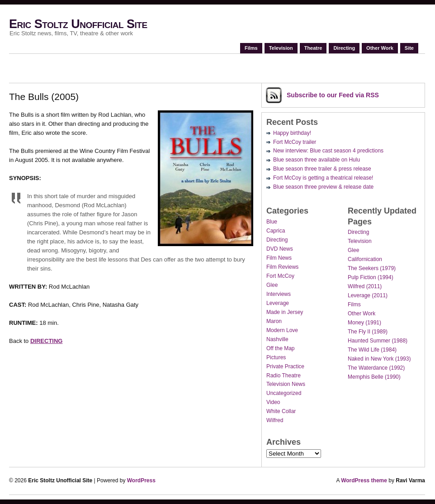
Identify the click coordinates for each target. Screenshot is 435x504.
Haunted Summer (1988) (378, 341)
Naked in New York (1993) (379, 359)
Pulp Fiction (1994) (371, 277)
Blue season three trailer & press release (322, 169)
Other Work (380, 48)
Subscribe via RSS (333, 95)
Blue (272, 222)
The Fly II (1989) (368, 332)
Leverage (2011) (368, 295)
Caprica (276, 231)
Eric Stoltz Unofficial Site (78, 24)
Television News (286, 384)
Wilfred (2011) (365, 286)
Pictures (276, 357)
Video (273, 402)
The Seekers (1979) (372, 268)
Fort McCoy (280, 276)
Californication (365, 259)
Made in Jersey (285, 312)
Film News (279, 258)
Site (409, 48)
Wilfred (275, 420)
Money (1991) (364, 323)
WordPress (141, 480)
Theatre (313, 48)
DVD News (280, 249)
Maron (274, 321)
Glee (272, 285)
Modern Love (282, 330)
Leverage (278, 303)
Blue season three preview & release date (323, 187)
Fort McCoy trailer (295, 142)
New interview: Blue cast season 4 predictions (328, 151)
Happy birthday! (292, 133)
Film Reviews (282, 267)
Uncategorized (284, 393)
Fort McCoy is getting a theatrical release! (323, 178)
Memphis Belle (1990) (374, 377)
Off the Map (280, 348)
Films (251, 48)
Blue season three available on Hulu (317, 160)
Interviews (279, 294)
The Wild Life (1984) (372, 350)
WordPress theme (364, 480)
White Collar (281, 411)
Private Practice (285, 366)
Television (281, 48)
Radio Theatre (284, 376)
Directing (344, 48)
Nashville (277, 339)
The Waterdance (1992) (376, 368)
